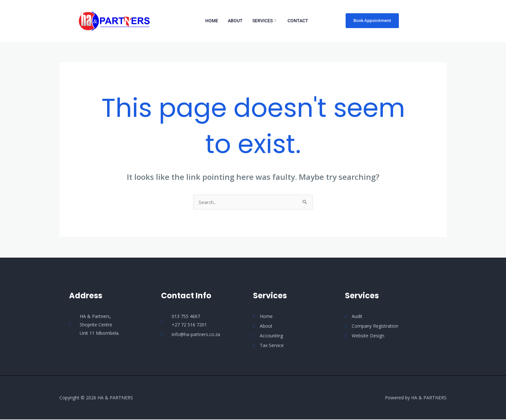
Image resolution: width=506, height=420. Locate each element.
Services (264, 21)
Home (212, 21)
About (235, 21)
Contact (298, 21)
